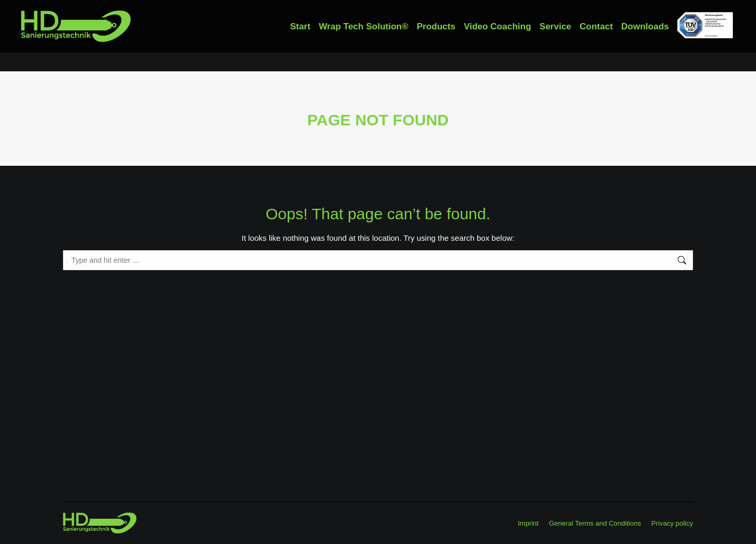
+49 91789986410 (55, 10)
